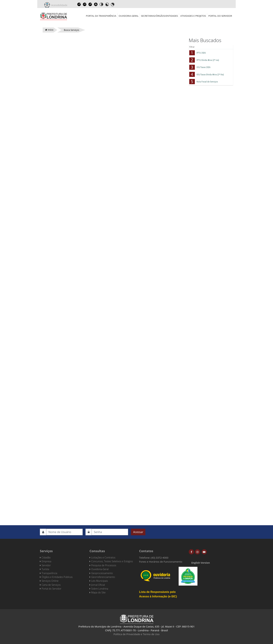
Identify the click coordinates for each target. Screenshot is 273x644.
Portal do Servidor (220, 16)
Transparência (49, 573)
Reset (90, 4)
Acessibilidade (59, 5)
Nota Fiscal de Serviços (207, 82)
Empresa (46, 561)
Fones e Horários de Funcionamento (161, 562)
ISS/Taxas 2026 (203, 67)
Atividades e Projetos (193, 16)
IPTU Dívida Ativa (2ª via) (208, 60)
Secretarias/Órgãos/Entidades (159, 16)
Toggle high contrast (102, 4)
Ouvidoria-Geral (129, 16)
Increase (79, 4)
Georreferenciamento (103, 577)
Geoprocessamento (102, 573)
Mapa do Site (98, 592)
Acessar (138, 532)
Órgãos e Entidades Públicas (57, 577)
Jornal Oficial (98, 585)
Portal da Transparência (101, 16)
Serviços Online (50, 581)
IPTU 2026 (201, 53)
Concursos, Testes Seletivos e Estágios (112, 561)
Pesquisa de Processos (104, 565)
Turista (45, 569)
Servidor (46, 565)
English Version (201, 563)
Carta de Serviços (51, 585)
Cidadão (46, 557)
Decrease (85, 4)
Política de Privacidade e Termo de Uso (137, 634)
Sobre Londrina (100, 589)
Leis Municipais (100, 581)
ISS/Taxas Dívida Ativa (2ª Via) (210, 75)
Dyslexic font (96, 4)
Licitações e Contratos (103, 557)
